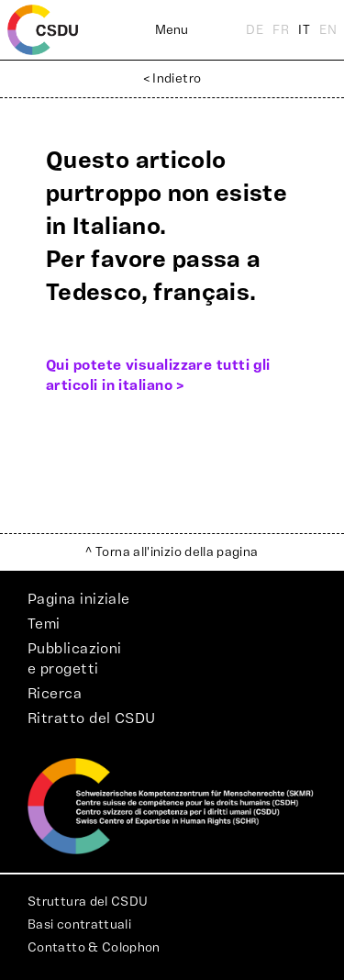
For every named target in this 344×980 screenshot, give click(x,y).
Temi (44, 624)
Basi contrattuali (79, 925)
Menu (172, 30)
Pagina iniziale (79, 599)
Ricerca (55, 694)
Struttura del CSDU (88, 902)
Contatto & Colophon (94, 948)
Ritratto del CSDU (92, 718)
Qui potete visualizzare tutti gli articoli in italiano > (158, 375)
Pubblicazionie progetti (75, 659)
